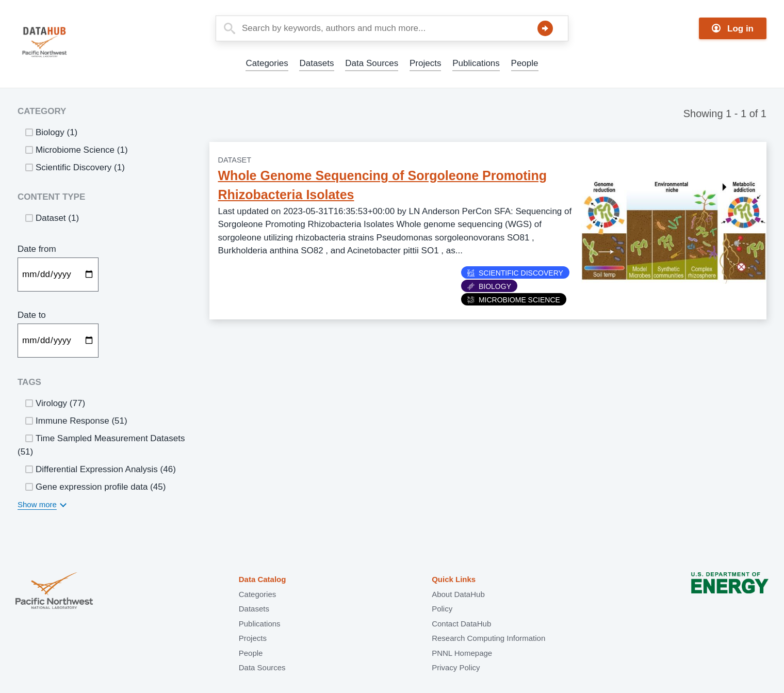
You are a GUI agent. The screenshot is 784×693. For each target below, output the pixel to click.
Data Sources (372, 63)
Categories (267, 63)
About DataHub (458, 594)
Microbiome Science (514, 300)
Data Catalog (263, 579)
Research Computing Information (488, 638)
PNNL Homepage (462, 653)
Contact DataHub (461, 624)
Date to (32, 315)
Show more (37, 504)
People (525, 63)
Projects (425, 63)
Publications (476, 63)
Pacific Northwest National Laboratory (54, 592)
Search (545, 28)
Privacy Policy (456, 667)
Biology (489, 286)
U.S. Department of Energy (730, 592)
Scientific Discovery (515, 273)
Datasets (316, 63)
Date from (37, 249)
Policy (442, 609)
